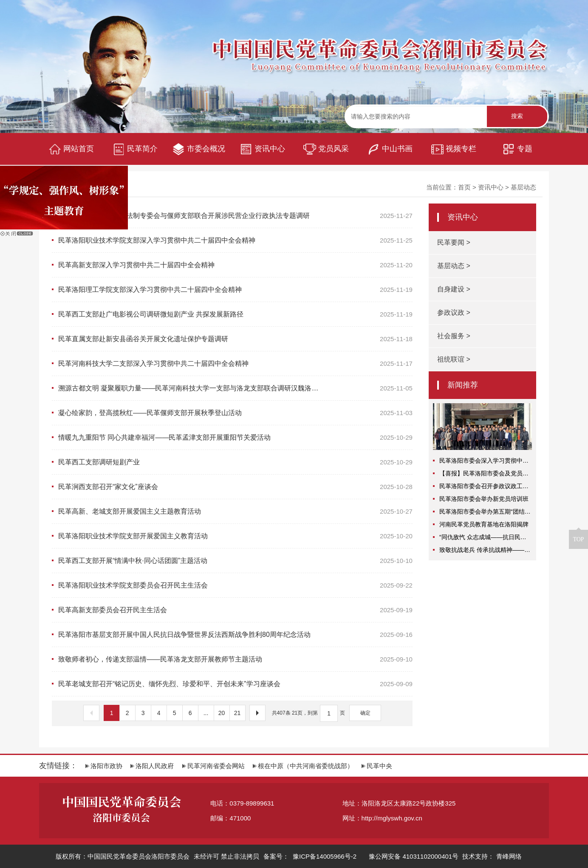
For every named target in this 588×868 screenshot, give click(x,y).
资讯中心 (491, 187)
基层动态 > (454, 266)
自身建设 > (454, 289)
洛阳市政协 (104, 766)
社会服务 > (454, 336)
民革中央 (377, 766)
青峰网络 (509, 856)
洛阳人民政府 (152, 766)
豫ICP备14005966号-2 (324, 856)
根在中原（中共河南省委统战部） (303, 766)
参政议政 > (454, 312)
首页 (464, 187)
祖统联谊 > (454, 359)
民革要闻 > (454, 242)
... (206, 713)
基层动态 (523, 187)
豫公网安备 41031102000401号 (414, 856)
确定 (365, 713)
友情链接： (58, 766)
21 (237, 713)
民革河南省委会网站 (213, 766)
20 (222, 713)
